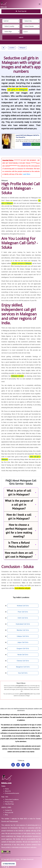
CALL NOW (27, 144)
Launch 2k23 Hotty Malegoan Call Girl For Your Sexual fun (27, 136)
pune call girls (23, 612)
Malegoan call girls (17, 376)
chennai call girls (23, 661)
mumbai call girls (23, 630)
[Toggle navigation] (40, 4)
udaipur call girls (23, 636)
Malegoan (23, 48)
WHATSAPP (36, 144)
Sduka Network (9, 864)
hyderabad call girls (23, 624)
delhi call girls (23, 618)
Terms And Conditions (12, 800)
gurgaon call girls (23, 648)
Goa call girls (23, 673)
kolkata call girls (23, 606)
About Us (8, 791)
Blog (6, 815)
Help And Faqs (9, 804)
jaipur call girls (23, 642)
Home (7, 789)
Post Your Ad (21, 11)
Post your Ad (9, 812)
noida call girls (23, 655)
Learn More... (27, 174)
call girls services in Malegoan (22, 263)
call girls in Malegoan (17, 90)
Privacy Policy (9, 802)
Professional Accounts (12, 793)
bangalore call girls (23, 667)
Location (12, 48)
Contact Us (8, 810)
